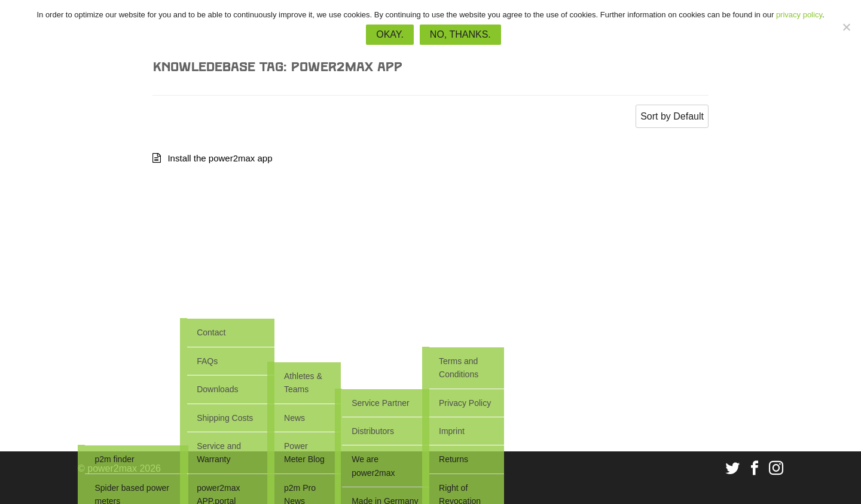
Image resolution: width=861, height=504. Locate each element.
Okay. (390, 34)
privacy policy (799, 15)
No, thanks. (460, 34)
